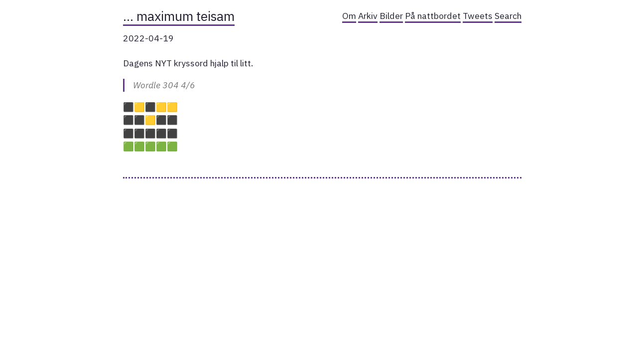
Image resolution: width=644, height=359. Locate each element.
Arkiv (368, 16)
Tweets (478, 16)
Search (508, 16)
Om (349, 16)
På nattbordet (433, 16)
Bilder (391, 16)
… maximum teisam (179, 16)
